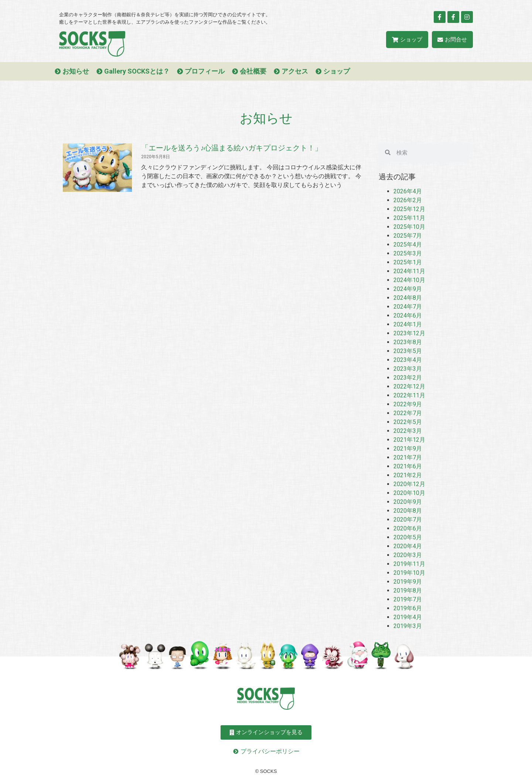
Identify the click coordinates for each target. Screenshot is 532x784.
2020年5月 (408, 537)
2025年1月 (408, 262)
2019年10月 (409, 573)
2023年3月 (408, 369)
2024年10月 (409, 280)
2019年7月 (408, 599)
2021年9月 (408, 449)
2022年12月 (409, 386)
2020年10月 (409, 493)
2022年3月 (408, 431)
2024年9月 (408, 289)
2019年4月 (408, 617)
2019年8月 (408, 590)
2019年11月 (409, 564)
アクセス (295, 71)
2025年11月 (409, 218)
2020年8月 (408, 511)
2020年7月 (408, 520)
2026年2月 (408, 200)
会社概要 (253, 71)
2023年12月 (409, 333)
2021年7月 (408, 457)
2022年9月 (408, 404)
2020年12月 (409, 484)
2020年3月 (408, 555)
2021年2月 (408, 475)
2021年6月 (408, 466)
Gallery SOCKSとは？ (137, 71)
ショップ (337, 71)
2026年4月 (408, 191)
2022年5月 (408, 422)
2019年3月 (408, 626)
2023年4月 (408, 360)
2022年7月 (408, 413)
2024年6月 (408, 315)
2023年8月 (408, 342)
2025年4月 (408, 245)
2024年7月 (408, 307)
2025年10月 (409, 227)
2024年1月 (408, 324)
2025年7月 (408, 236)
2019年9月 (408, 582)
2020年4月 (408, 546)
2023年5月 (408, 351)
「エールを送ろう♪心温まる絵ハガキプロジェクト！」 (232, 148)
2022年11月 (409, 395)
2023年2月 (408, 378)
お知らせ (76, 71)
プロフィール (205, 71)
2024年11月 (409, 271)
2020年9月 (408, 502)
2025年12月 (409, 209)
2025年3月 (408, 253)
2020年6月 (408, 528)
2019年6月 (408, 608)
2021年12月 (409, 440)
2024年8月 (408, 298)
